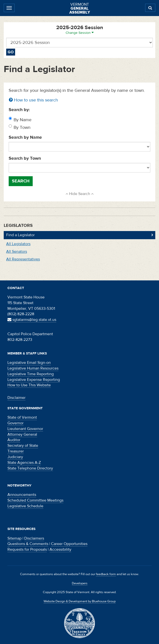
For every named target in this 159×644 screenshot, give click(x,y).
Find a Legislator (20, 235)
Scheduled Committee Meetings (35, 500)
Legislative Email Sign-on (29, 363)
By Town (22, 127)
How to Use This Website (29, 385)
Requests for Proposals (27, 549)
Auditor (14, 440)
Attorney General (22, 434)
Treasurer (16, 451)
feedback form (106, 574)
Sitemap (14, 538)
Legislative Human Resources (33, 368)
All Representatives (23, 259)
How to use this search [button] (33, 100)
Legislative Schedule (25, 506)
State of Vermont (22, 417)
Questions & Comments (28, 544)
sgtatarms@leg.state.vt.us (32, 320)
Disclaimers (34, 538)
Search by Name (25, 137)
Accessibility (60, 549)
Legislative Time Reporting (31, 374)
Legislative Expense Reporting (34, 380)
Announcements (22, 495)
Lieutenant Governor (25, 429)
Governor (15, 423)
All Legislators (18, 244)
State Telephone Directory (30, 468)
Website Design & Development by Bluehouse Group (80, 601)
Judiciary (15, 457)
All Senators (17, 252)
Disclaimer (16, 398)
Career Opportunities (69, 544)
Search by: (19, 110)
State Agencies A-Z (24, 463)
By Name (23, 120)
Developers (80, 583)
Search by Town (25, 158)
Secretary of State (23, 446)
